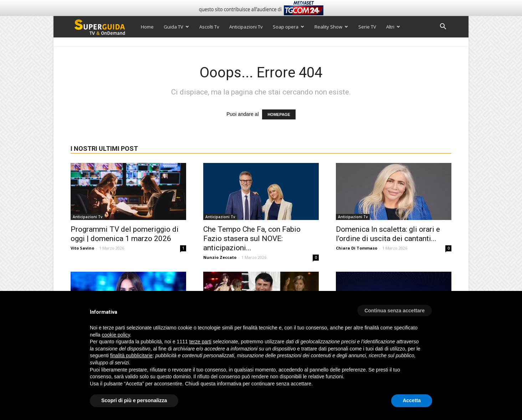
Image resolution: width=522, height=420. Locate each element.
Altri (393, 27)
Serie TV (367, 27)
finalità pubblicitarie (131, 355)
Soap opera (288, 27)
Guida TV (176, 27)
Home (147, 27)
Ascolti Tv (209, 27)
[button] (443, 27)
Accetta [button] (412, 400)
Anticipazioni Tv (246, 27)
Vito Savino (82, 248)
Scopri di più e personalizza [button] (134, 400)
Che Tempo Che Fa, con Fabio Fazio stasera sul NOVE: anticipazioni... (252, 239)
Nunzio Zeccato (220, 257)
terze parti (200, 342)
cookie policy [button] (116, 335)
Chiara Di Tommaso (357, 248)
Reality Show (331, 27)
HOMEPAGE (279, 114)
